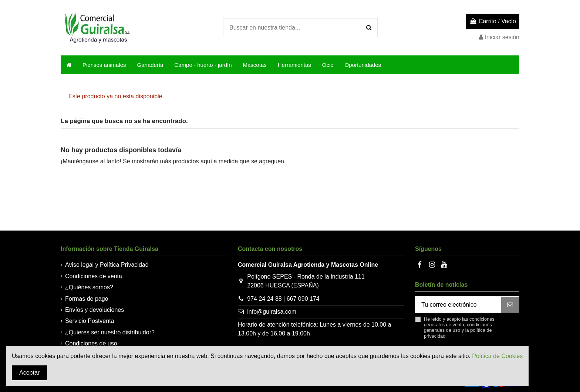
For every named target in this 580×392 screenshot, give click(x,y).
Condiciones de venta (94, 276)
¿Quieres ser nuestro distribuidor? (110, 332)
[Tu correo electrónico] (458, 305)
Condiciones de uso (91, 343)
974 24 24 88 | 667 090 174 (283, 299)
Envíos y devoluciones (95, 310)
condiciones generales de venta (459, 322)
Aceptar (29, 373)
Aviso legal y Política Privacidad (107, 265)
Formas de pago (87, 299)
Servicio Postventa (90, 321)
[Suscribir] (510, 305)
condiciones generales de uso (458, 327)
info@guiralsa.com (272, 312)
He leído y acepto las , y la (459, 328)
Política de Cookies (497, 356)
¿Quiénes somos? (89, 287)
